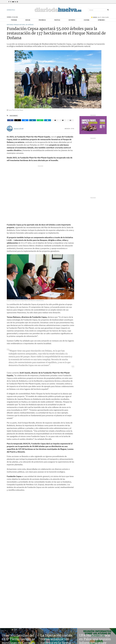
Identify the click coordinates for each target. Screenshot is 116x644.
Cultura (87, 20)
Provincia (42, 20)
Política (57, 20)
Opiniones (101, 20)
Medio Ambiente (14, 116)
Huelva (28, 20)
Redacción (18, 129)
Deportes (72, 20)
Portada (14, 20)
